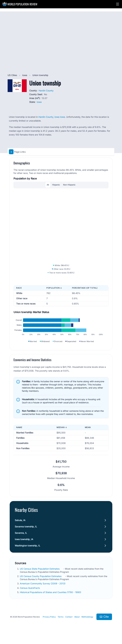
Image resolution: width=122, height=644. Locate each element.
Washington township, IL (27, 549)
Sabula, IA (20, 524)
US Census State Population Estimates (40, 573)
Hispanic (56, 185)
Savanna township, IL (26, 530)
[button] (118, 4)
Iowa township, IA (24, 543)
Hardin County (46, 91)
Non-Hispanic (69, 185)
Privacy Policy (49, 620)
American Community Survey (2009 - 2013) (43, 587)
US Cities (13, 75)
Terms (61, 620)
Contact (69, 620)
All (48, 185)
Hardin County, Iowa (49, 117)
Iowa (25, 75)
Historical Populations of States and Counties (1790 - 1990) (51, 596)
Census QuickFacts (30, 592)
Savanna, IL (21, 537)
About (77, 620)
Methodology (87, 620)
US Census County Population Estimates (41, 580)
